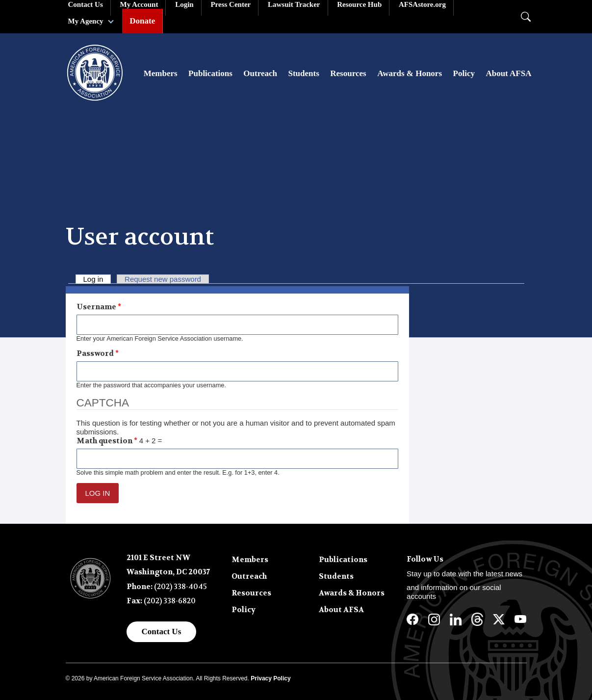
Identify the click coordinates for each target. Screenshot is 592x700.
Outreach (260, 73)
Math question (107, 441)
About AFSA (508, 73)
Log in (97, 279)
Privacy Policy (270, 678)
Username (99, 307)
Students (303, 73)
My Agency (86, 21)
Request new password (163, 279)
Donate (142, 21)
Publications (210, 73)
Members (161, 73)
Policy (464, 73)
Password (98, 353)
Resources (348, 73)
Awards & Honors (410, 73)
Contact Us (162, 632)
